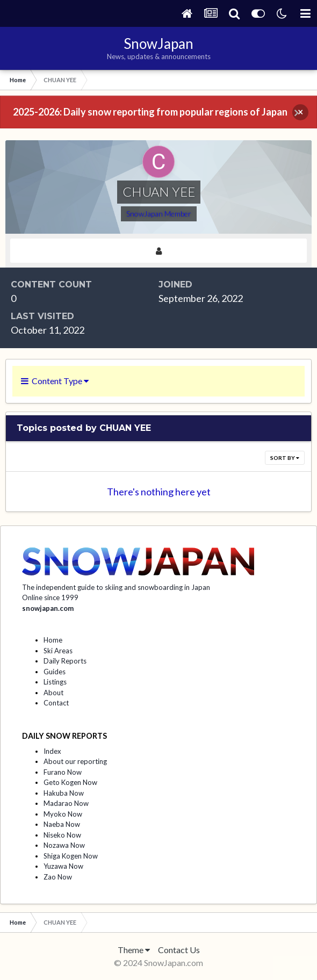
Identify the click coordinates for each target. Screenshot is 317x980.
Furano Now (63, 772)
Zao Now (58, 877)
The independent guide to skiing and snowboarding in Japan (116, 587)
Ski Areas (58, 651)
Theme (134, 950)
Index (52, 751)
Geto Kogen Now (70, 782)
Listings (55, 682)
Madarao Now (66, 803)
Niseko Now (62, 835)
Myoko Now (63, 814)
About (53, 693)
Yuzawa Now (63, 866)
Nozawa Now (64, 845)
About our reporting (75, 761)
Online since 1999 (50, 597)
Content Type (55, 381)
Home (53, 640)
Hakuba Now (64, 793)
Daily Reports (65, 661)
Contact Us (179, 950)
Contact (56, 703)
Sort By (285, 458)
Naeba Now (62, 824)
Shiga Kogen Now (71, 856)
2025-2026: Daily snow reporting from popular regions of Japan (150, 112)
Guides (55, 672)
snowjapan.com (48, 608)
